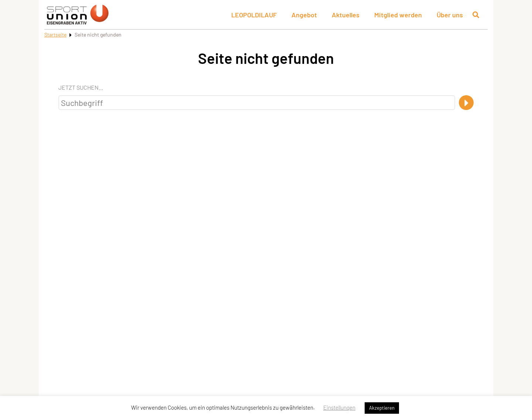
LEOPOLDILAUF (254, 15)
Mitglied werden (398, 15)
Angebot (304, 15)
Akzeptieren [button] (382, 408)
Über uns (450, 15)
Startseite (55, 35)
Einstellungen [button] (339, 407)
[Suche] (466, 103)
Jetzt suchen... (81, 87)
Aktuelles (346, 15)
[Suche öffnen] (476, 15)
